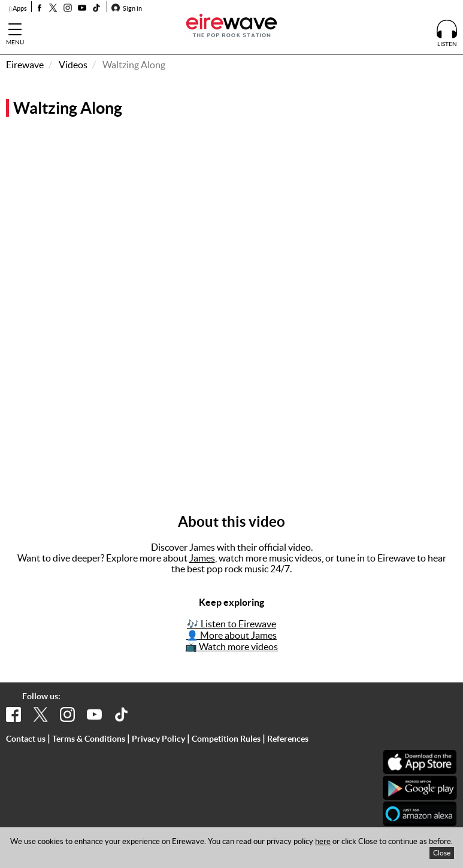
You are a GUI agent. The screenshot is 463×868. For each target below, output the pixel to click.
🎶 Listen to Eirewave (231, 624)
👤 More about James (231, 635)
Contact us (26, 739)
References (288, 739)
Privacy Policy (158, 739)
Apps (18, 8)
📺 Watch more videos (231, 647)
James (202, 558)
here (323, 841)
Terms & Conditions (89, 739)
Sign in (127, 8)
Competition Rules (226, 739)
